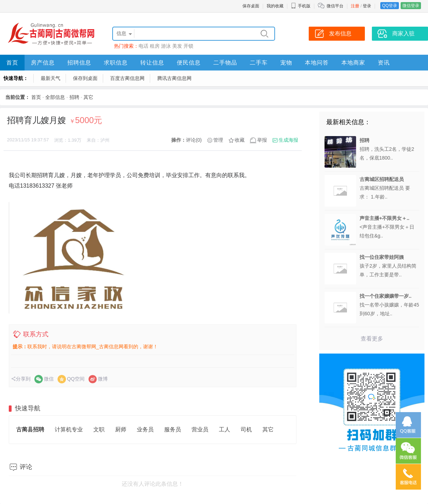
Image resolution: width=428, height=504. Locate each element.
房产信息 (43, 63)
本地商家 (353, 63)
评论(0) (194, 140)
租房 (155, 46)
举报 (262, 140)
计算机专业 (69, 429)
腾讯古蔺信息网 (174, 78)
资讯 (384, 63)
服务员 (173, 429)
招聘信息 (79, 63)
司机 (246, 429)
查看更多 (372, 339)
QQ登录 (390, 6)
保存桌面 (251, 6)
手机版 (301, 6)
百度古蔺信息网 (127, 78)
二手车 (259, 63)
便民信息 (189, 63)
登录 (367, 6)
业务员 (145, 429)
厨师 (121, 429)
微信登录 (411, 6)
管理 (218, 140)
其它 (88, 97)
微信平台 (335, 6)
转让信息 (152, 63)
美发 (177, 46)
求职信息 (116, 63)
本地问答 (317, 63)
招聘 (74, 97)
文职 (99, 429)
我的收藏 (275, 6)
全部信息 (55, 97)
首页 (12, 63)
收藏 (240, 140)
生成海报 (288, 140)
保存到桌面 (85, 78)
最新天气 (51, 78)
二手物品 (225, 63)
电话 (143, 46)
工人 (225, 429)
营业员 (200, 429)
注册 (355, 6)
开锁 (188, 46)
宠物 (286, 63)
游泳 (166, 46)
